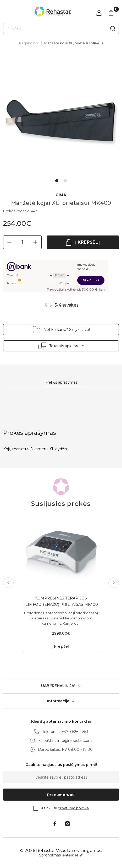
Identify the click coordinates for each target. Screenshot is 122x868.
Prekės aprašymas (61, 382)
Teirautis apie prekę (66, 346)
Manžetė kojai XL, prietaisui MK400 (74, 43)
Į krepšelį (88, 242)
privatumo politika (73, 808)
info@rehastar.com (75, 741)
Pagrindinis (28, 43)
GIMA (61, 195)
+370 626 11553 (75, 732)
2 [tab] (65, 181)
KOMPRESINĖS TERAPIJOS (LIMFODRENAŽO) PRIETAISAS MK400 (61, 601)
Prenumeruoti (61, 795)
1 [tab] (57, 181)
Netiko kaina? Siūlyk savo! (67, 330)
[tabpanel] (61, 116)
